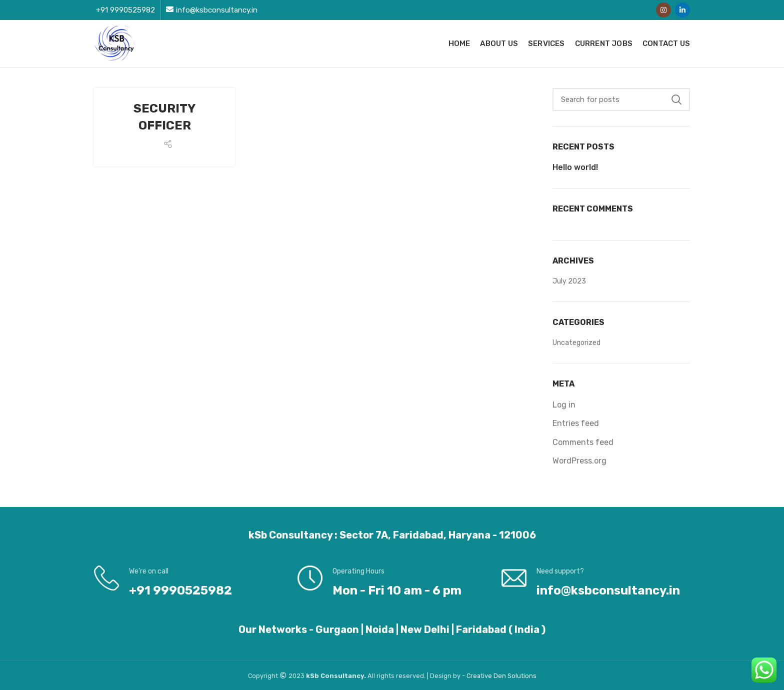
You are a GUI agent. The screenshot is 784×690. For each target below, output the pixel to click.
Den (500, 676)
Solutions (522, 676)
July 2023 (569, 281)
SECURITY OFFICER (164, 117)
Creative (480, 676)
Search (676, 99)
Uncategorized (576, 343)
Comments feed (583, 442)
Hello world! (575, 167)
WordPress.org (579, 461)
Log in (564, 405)
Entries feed (576, 423)
